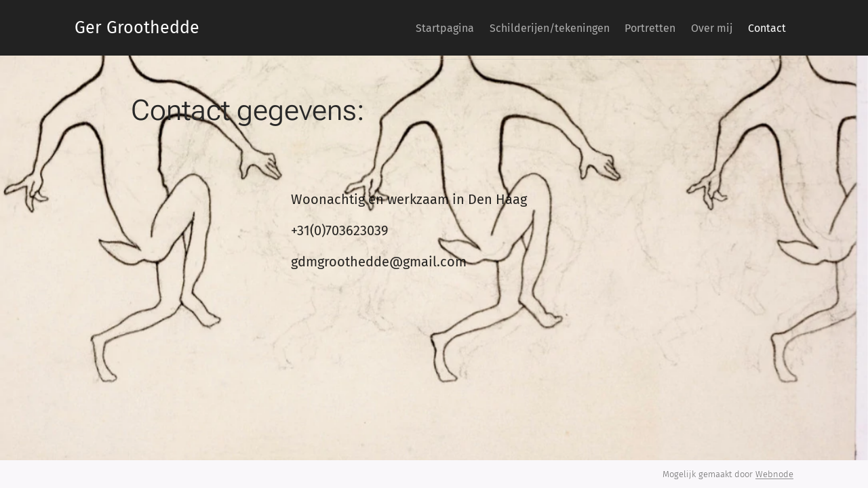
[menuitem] (404, 28)
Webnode (774, 474)
